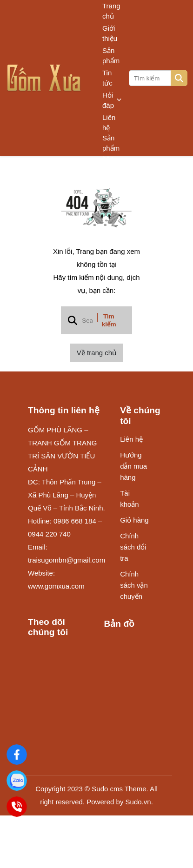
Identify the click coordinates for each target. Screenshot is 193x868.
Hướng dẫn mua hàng (133, 466)
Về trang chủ (96, 353)
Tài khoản (130, 499)
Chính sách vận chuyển (134, 585)
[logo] (44, 78)
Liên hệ (109, 123)
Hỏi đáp (112, 100)
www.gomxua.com (56, 586)
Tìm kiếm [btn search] (109, 320)
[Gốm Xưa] (17, 755)
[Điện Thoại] (17, 807)
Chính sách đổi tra (133, 547)
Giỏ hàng (134, 520)
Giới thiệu (110, 33)
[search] (157, 78)
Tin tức (107, 78)
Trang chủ (111, 11)
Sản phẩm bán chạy (111, 153)
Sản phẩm (111, 56)
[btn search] (179, 78)
